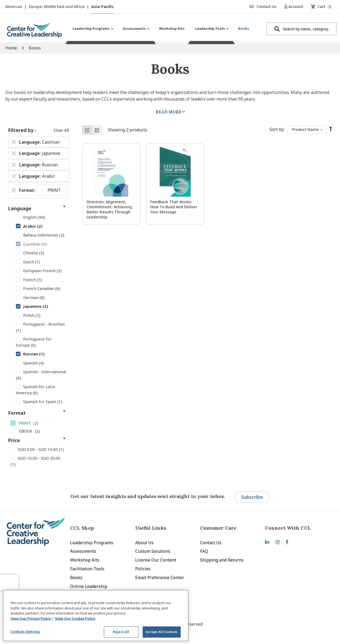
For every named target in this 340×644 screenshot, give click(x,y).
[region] (96, 616)
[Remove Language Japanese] (14, 153)
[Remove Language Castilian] (14, 142)
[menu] (161, 29)
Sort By (277, 129)
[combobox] (301, 29)
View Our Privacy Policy (31, 618)
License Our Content (156, 560)
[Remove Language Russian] (14, 165)
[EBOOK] (39, 431)
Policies (143, 569)
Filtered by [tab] (21, 130)
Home (12, 48)
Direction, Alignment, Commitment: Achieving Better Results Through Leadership (109, 209)
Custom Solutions (153, 551)
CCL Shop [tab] (82, 528)
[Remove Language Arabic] (14, 176)
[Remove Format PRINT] (14, 190)
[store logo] (35, 32)
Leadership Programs (92, 543)
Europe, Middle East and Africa (57, 7)
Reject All (121, 632)
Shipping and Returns (222, 560)
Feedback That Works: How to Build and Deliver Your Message (174, 207)
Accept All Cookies (162, 632)
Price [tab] (14, 440)
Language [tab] (20, 208)
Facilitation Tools (87, 569)
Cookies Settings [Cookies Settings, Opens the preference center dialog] (25, 631)
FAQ (204, 551)
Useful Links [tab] (151, 528)
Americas (14, 7)
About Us (144, 543)
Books (76, 577)
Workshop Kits (85, 560)
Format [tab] (17, 413)
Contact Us (263, 7)
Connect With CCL (288, 528)
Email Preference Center (160, 577)
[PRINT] (39, 423)
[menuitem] (92, 29)
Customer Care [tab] (218, 528)
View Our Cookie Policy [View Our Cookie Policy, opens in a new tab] (75, 618)
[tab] (297, 528)
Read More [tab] (169, 112)
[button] (296, 7)
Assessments (83, 551)
